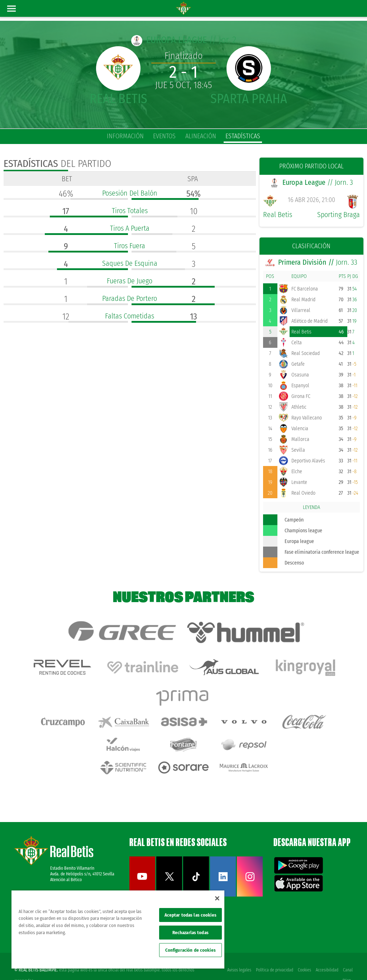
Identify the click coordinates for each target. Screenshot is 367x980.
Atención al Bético (66, 862)
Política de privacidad (273, 952)
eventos (164, 136)
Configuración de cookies (190, 950)
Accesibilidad (327, 952)
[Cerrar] (217, 898)
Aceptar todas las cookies (190, 915)
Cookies (304, 952)
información (125, 136)
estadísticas (243, 136)
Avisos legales (238, 952)
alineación (201, 136)
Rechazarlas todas (190, 933)
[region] (118, 929)
